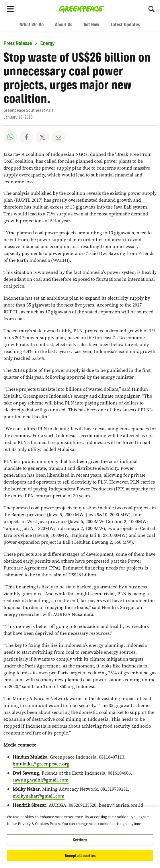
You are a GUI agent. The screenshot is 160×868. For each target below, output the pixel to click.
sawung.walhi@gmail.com (41, 780)
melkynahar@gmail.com (39, 796)
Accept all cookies (80, 856)
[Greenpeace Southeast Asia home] (82, 9)
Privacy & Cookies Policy (39, 824)
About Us (64, 24)
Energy (47, 44)
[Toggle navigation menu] (10, 9)
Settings (80, 840)
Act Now (91, 24)
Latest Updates (125, 24)
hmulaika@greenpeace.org (41, 764)
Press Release (18, 44)
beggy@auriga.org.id (121, 805)
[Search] (151, 9)
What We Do (32, 24)
